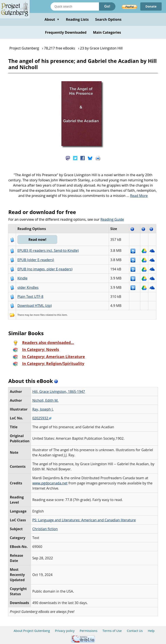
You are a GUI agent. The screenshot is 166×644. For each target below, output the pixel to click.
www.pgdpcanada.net (50, 483)
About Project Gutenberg (32, 631)
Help (151, 631)
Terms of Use (112, 631)
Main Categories (107, 32)
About (52, 19)
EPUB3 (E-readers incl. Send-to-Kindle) (48, 251)
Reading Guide (112, 219)
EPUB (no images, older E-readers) (45, 269)
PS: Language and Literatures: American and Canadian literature (84, 520)
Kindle (22, 278)
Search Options (108, 19)
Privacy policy (65, 631)
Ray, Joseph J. (43, 409)
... (137, 196)
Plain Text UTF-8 (30, 297)
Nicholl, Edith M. (45, 400)
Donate (151, 6)
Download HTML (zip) (34, 306)
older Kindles (28, 287)
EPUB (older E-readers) (36, 260)
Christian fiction (45, 529)
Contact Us (135, 631)
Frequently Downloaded (66, 32)
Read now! (37, 240)
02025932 (42, 418)
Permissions (89, 631)
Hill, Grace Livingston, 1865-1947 (59, 392)
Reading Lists (77, 19)
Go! (107, 6)
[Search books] (75, 6)
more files (39, 315)
